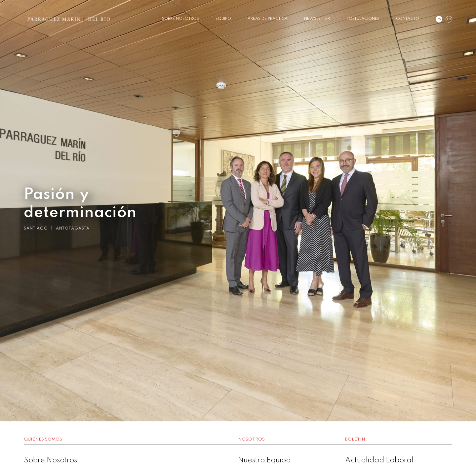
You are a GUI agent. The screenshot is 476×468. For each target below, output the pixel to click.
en (449, 20)
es (439, 20)
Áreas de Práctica (268, 19)
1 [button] (228, 455)
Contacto (408, 19)
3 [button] (248, 455)
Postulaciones (363, 19)
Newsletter (317, 19)
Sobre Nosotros (180, 19)
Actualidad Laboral (379, 460)
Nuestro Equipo (264, 460)
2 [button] (238, 455)
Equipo (223, 19)
